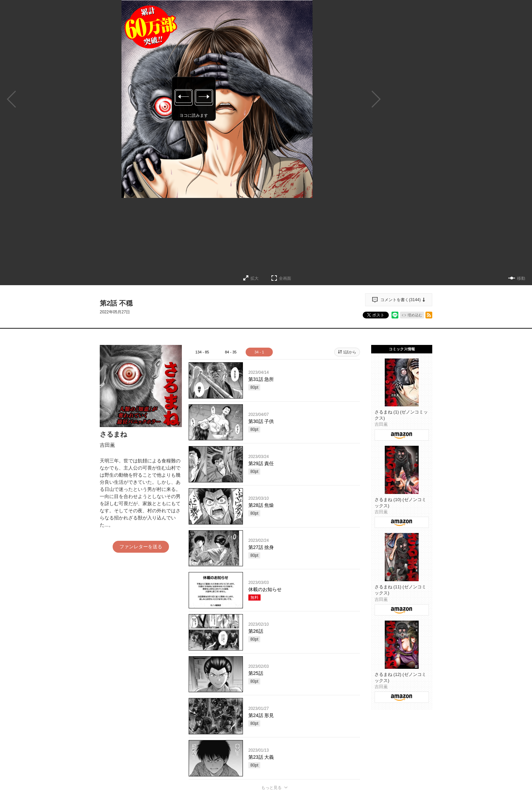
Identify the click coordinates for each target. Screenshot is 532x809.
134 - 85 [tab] (202, 352)
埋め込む (415, 315)
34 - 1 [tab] (259, 352)
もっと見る (271, 788)
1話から (350, 352)
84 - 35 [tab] (231, 352)
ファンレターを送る (141, 547)
